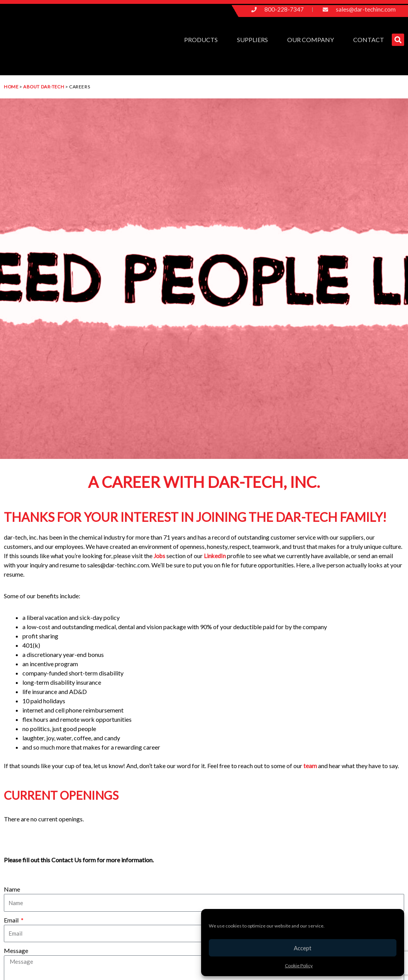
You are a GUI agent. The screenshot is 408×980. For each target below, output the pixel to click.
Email (12, 920)
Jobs (161, 556)
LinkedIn (216, 556)
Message (16, 950)
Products (203, 40)
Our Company (312, 40)
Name (12, 889)
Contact (369, 40)
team (311, 766)
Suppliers (254, 40)
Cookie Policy (299, 966)
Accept (303, 948)
